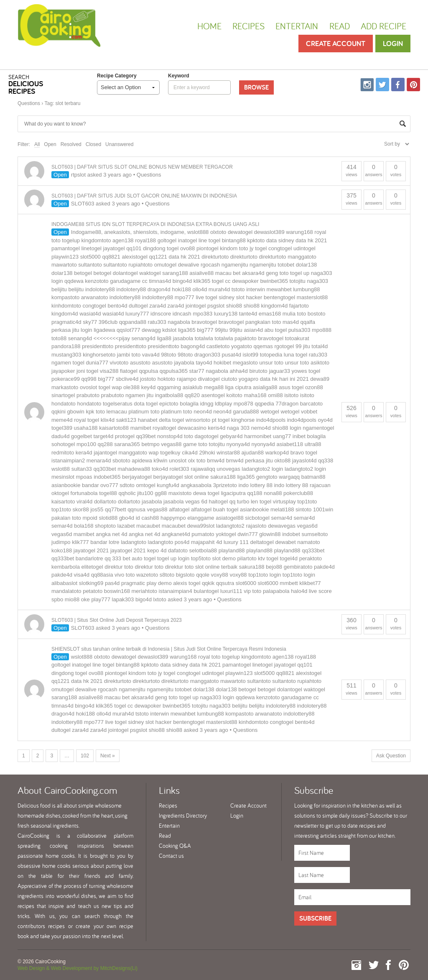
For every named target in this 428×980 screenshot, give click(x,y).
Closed (93, 144)
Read (340, 26)
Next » (108, 756)
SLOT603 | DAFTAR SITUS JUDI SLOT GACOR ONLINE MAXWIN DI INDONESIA (144, 196)
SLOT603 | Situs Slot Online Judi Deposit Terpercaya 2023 (117, 620)
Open (50, 144)
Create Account (336, 43)
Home (209, 26)
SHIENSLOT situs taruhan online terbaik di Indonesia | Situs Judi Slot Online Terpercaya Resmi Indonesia (169, 649)
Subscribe (315, 918)
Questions (29, 103)
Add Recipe (383, 26)
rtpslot (78, 175)
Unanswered (119, 144)
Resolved (71, 144)
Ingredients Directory (183, 816)
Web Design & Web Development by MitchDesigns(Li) (78, 968)
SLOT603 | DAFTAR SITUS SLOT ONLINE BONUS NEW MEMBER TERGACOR (142, 167)
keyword (179, 76)
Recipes (248, 26)
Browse (256, 87)
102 (85, 756)
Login (393, 43)
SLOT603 (83, 204)
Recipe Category (117, 76)
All (37, 144)
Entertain (297, 26)
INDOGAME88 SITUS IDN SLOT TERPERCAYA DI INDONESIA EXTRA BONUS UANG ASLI (155, 224)
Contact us (171, 856)
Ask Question (391, 756)
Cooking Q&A (175, 846)
